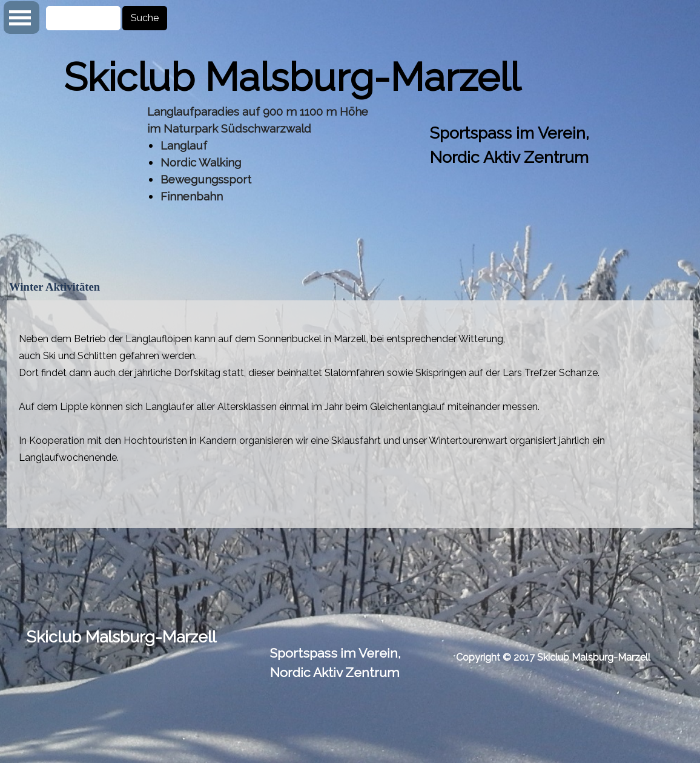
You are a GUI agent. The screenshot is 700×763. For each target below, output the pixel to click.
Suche (145, 18)
